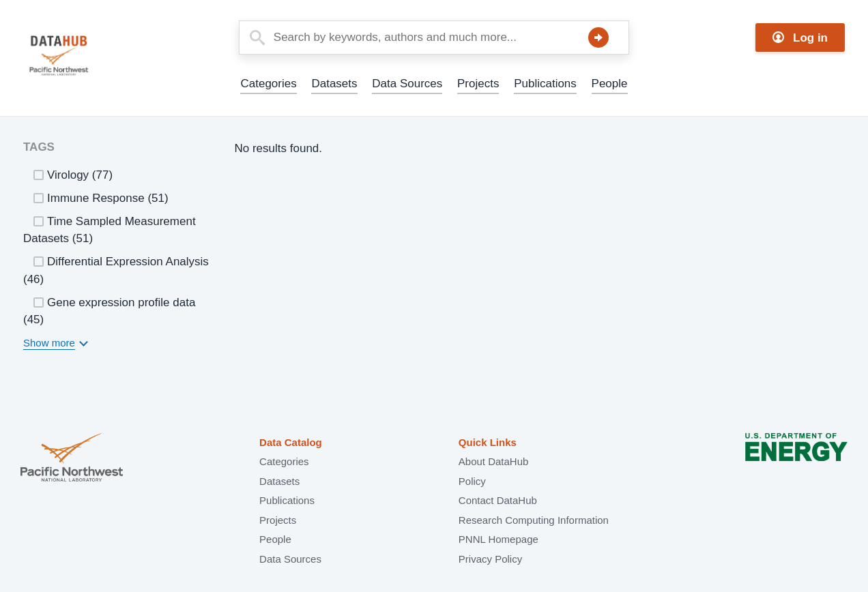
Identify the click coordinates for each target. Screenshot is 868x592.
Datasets (334, 84)
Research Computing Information (534, 520)
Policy (472, 481)
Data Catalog (291, 442)
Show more (49, 343)
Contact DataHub (498, 500)
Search (598, 38)
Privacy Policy (490, 559)
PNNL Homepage (498, 539)
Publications (545, 84)
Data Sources (407, 84)
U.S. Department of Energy (796, 459)
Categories (268, 84)
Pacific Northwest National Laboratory (72, 459)
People (610, 84)
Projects (478, 84)
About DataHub (494, 461)
